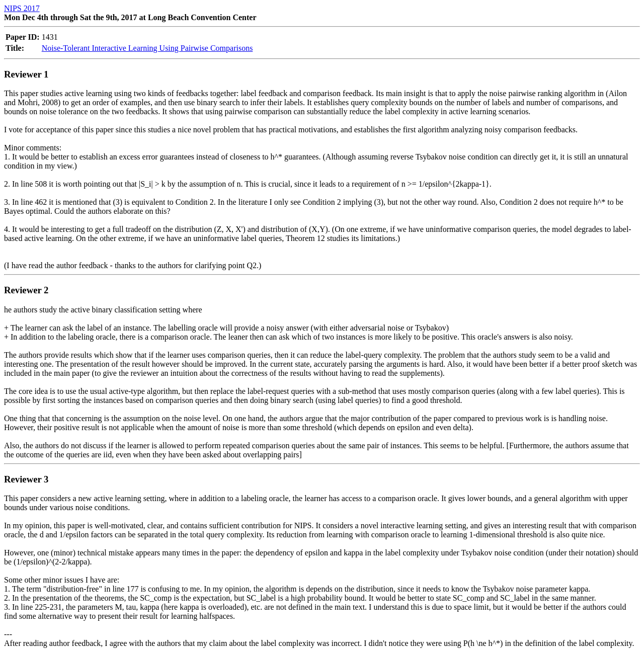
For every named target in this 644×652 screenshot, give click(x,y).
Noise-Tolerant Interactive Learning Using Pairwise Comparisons (147, 48)
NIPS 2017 (22, 8)
